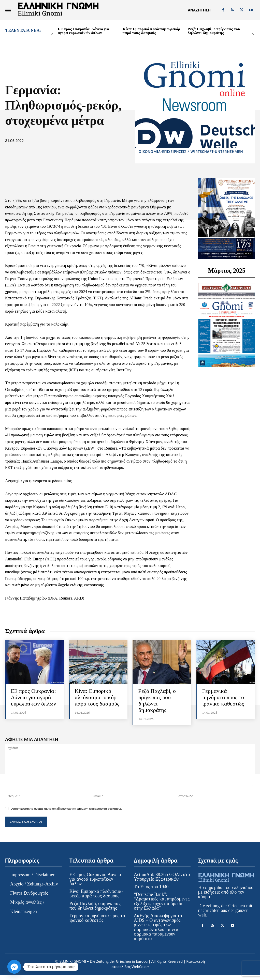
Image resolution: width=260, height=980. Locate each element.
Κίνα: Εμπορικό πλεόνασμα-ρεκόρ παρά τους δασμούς (151, 31)
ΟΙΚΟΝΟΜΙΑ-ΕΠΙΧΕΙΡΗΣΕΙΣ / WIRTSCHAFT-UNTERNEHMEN (191, 152)
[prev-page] (52, 34)
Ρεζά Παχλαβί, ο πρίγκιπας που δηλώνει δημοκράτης (214, 31)
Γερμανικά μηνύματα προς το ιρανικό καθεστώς (222, 700)
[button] (199, 10)
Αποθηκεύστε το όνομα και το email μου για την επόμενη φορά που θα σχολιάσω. (66, 815)
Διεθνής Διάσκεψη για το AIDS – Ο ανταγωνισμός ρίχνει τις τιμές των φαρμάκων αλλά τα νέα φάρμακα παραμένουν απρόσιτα (158, 933)
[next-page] (253, 34)
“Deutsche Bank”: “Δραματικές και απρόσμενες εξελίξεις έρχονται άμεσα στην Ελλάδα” (162, 907)
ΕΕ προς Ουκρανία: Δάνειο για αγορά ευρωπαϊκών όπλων (83, 31)
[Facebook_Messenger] (14, 967)
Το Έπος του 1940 (151, 892)
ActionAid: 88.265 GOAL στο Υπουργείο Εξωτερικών (162, 882)
